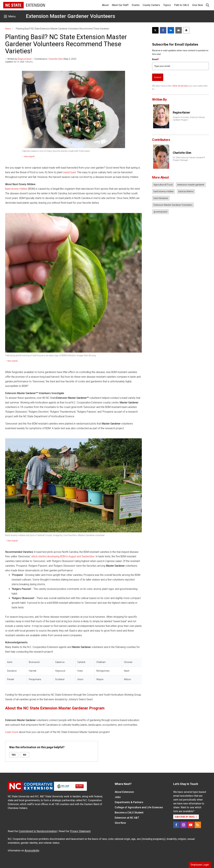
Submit (158, 77)
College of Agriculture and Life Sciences (139, 807)
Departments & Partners (129, 802)
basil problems (186, 191)
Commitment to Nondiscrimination (38, 831)
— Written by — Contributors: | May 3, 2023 (41, 59)
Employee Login (200, 865)
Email (156, 59)
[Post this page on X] (155, 30)
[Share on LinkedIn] (171, 30)
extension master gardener (191, 185)
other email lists (180, 86)
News (8, 29)
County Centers (151, 5)
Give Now (198, 5)
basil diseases (161, 198)
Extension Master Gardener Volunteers (71, 16)
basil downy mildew (164, 191)
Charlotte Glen (55, 59)
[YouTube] (191, 825)
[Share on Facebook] (163, 30)
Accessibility (32, 851)
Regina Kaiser (25, 59)
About (105, 5)
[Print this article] (186, 30)
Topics (167, 5)
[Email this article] (179, 30)
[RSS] (198, 825)
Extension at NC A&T (127, 818)
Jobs (118, 797)
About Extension (124, 792)
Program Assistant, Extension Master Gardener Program (189, 119)
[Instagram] (184, 825)
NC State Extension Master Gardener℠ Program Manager (189, 159)
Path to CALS (182, 5)
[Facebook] (176, 825)
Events (136, 5)
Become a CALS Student (129, 813)
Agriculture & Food (163, 185)
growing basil (160, 212)
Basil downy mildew (16, 189)
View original (29, 156)
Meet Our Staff (120, 5)
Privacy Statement (80, 831)
